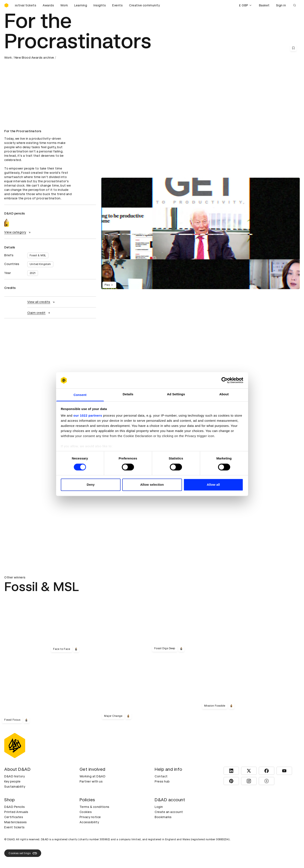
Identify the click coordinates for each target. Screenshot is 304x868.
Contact (161, 776)
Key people (12, 781)
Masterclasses (16, 822)
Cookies (86, 812)
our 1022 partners (88, 416)
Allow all (213, 485)
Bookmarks (163, 817)
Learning (81, 5)
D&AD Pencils (15, 807)
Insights (100, 5)
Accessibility (89, 822)
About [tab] (224, 394)
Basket (264, 5)
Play (109, 285)
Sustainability (15, 787)
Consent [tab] (80, 395)
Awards (48, 5)
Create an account (169, 812)
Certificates (14, 817)
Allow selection (152, 485)
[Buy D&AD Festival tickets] (26, 5)
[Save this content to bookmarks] (293, 48)
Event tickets (15, 827)
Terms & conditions (95, 807)
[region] (201, 233)
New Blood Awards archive (34, 58)
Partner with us (91, 781)
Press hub (162, 781)
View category (18, 232)
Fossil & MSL (38, 255)
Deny (91, 485)
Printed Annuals (16, 812)
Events (117, 5)
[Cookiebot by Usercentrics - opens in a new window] (225, 380)
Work (64, 5)
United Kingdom (40, 264)
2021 (33, 273)
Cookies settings (23, 853)
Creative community (144, 5)
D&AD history (15, 776)
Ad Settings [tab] (176, 394)
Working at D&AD (93, 776)
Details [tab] (128, 394)
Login (159, 807)
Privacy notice (90, 817)
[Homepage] (6, 5)
